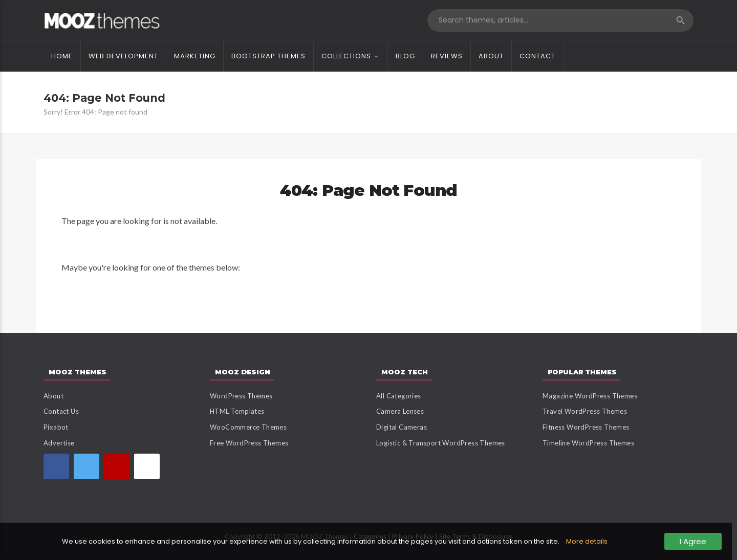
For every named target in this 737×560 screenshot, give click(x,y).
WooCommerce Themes (248, 427)
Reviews (447, 56)
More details (587, 541)
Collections (346, 56)
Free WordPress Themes (249, 443)
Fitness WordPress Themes (586, 427)
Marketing (195, 56)
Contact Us (61, 411)
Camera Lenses (400, 411)
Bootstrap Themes (268, 56)
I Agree (693, 541)
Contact (537, 56)
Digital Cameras (402, 427)
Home (62, 56)
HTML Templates (237, 411)
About (491, 56)
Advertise (59, 443)
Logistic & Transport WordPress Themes (441, 443)
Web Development (123, 56)
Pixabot (56, 427)
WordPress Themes (241, 396)
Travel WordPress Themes (585, 411)
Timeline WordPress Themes (588, 443)
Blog (405, 56)
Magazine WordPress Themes (590, 396)
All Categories (399, 396)
